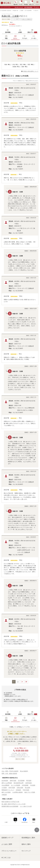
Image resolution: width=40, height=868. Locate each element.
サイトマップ (26, 851)
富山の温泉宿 (24, 771)
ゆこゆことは (6, 857)
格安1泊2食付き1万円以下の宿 (10, 802)
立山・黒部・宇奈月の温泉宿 (10, 771)
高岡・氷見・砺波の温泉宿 (9, 773)
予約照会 (26, 3)
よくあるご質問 (7, 844)
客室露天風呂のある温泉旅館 (10, 806)
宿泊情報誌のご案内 (28, 838)
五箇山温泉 (20, 788)
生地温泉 (18, 790)
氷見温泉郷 (25, 785)
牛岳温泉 (33, 785)
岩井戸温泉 (12, 788)
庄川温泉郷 (21, 781)
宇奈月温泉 (26, 790)
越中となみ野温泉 (7, 783)
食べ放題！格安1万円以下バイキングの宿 (13, 804)
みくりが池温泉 (16, 785)
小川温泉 (4, 788)
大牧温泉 (4, 795)
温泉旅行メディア (7, 838)
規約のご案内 (26, 844)
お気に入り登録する (26, 19)
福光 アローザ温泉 (30, 792)
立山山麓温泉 (5, 785)
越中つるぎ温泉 (6, 792)
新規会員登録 (28, 7)
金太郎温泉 (5, 781)
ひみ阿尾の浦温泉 (17, 792)
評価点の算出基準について (31, 71)
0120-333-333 (22, 751)
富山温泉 (28, 788)
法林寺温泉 (28, 783)
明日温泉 (29, 781)
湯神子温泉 (13, 781)
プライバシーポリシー (9, 851)
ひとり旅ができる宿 (26, 806)
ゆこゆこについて (19, 7)
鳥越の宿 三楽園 (18, 10)
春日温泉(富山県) (19, 783)
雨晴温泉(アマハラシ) (8, 790)
